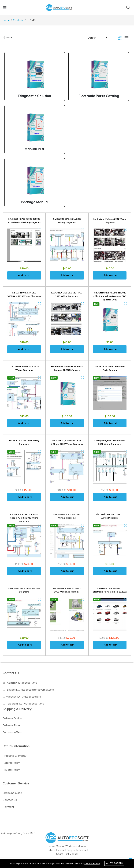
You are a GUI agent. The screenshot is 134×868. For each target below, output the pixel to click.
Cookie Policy (92, 863)
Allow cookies (114, 863)
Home (6, 20)
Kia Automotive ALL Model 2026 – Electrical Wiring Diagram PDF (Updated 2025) (110, 296)
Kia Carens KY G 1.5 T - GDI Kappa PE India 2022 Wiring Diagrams (24, 518)
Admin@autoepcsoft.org (22, 683)
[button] (97, 38)
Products (18, 20)
